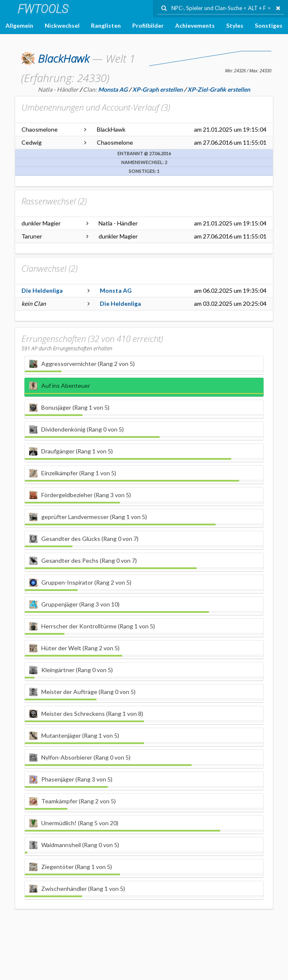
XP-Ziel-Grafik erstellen (219, 89)
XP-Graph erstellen (157, 89)
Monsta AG (116, 290)
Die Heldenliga (42, 290)
